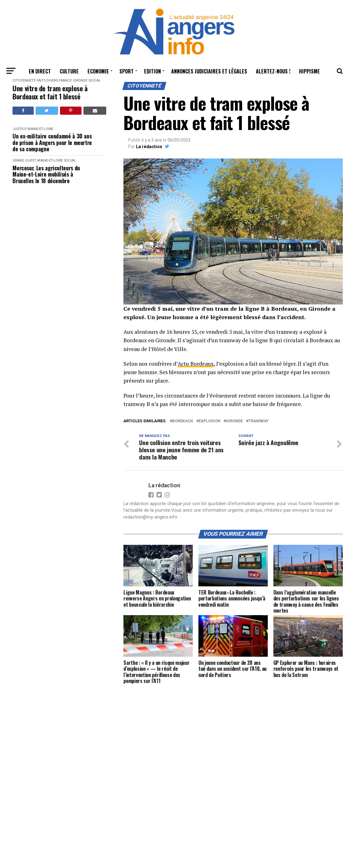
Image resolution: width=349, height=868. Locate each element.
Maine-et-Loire (40, 129)
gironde (234, 421)
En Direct (40, 71)
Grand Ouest (24, 161)
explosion (209, 421)
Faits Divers (47, 80)
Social (95, 80)
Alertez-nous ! (273, 71)
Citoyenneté (24, 80)
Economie (98, 71)
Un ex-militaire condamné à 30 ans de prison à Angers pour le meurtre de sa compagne (52, 143)
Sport (127, 71)
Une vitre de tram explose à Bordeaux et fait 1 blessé (50, 92)
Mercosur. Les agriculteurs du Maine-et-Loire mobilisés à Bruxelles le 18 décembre (46, 174)
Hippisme (309, 71)
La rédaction (149, 147)
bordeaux (183, 421)
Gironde (80, 80)
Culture (69, 71)
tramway (259, 421)
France (65, 80)
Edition (152, 71)
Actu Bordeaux (195, 364)
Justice (20, 129)
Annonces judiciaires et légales (209, 71)
